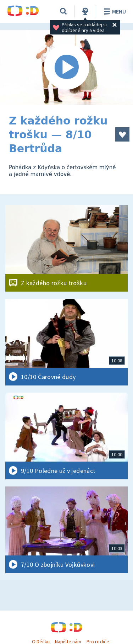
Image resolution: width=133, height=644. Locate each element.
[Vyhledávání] (63, 11)
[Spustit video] (66, 67)
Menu (114, 11)
